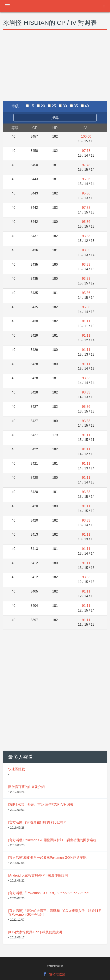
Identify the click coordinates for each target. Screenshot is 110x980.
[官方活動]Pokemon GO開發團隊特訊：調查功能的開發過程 (52, 840)
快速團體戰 (17, 769)
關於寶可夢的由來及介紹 (26, 787)
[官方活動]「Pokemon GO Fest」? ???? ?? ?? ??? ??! (48, 893)
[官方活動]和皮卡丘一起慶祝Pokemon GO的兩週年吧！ (49, 858)
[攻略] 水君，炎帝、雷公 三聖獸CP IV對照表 (41, 804)
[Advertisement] (55, 70)
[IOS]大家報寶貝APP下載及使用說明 (35, 932)
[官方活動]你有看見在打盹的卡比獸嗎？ (37, 822)
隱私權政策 (57, 974)
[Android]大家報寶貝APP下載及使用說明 (38, 875)
